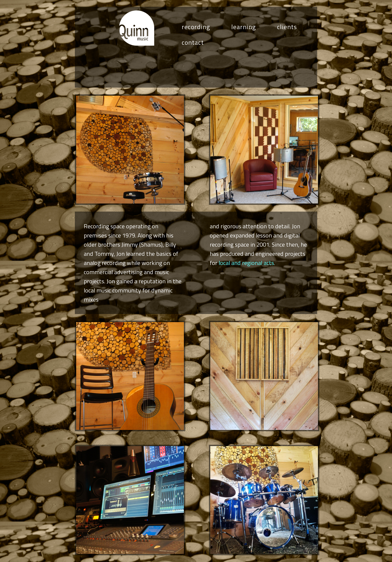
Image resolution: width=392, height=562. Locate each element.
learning (244, 27)
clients (287, 27)
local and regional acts (246, 263)
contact (193, 42)
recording (196, 27)
